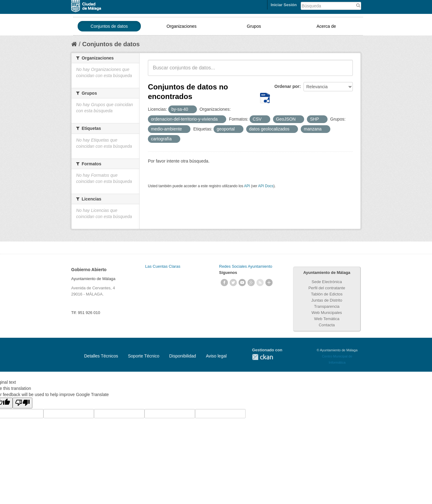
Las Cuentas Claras (163, 266)
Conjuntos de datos (109, 26)
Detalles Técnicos (101, 356)
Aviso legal (216, 356)
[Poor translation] (22, 403)
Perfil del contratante (327, 288)
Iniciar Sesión (284, 5)
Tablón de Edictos (327, 294)
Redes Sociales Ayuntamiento (246, 266)
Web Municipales (327, 313)
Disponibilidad (183, 356)
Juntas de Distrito (327, 300)
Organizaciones (182, 26)
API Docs (266, 186)
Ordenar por (287, 86)
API (247, 186)
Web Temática (327, 319)
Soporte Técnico (144, 356)
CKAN (263, 357)
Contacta (327, 325)
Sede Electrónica (327, 282)
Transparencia (327, 306)
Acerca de (326, 26)
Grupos (254, 26)
